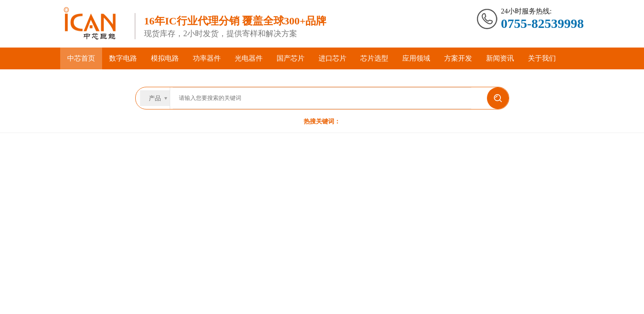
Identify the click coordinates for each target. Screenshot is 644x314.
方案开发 (458, 58)
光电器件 (249, 58)
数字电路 (123, 58)
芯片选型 (374, 58)
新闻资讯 (500, 58)
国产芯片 (291, 58)
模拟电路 (165, 58)
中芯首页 (81, 58)
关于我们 (542, 58)
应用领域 (416, 58)
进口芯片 (332, 58)
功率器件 (207, 58)
